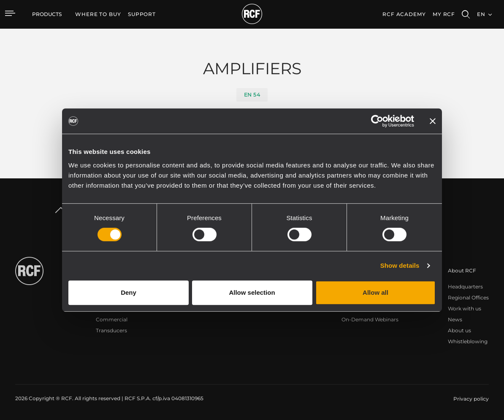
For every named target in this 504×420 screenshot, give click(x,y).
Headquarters (465, 287)
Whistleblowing (468, 341)
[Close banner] (433, 121)
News (455, 319)
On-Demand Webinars (370, 319)
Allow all (375, 292)
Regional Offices (468, 297)
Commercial (112, 319)
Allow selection (252, 292)
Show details (400, 265)
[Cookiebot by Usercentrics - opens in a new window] (377, 121)
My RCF (444, 14)
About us (459, 330)
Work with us (465, 308)
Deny (129, 292)
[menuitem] (98, 14)
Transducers (111, 330)
